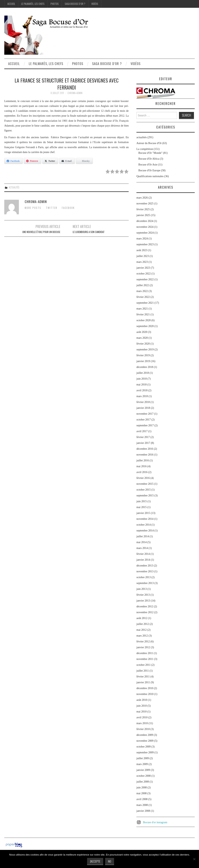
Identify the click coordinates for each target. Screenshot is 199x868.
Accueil (11, 4)
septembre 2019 (145, 350)
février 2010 (143, 729)
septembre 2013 (145, 583)
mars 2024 (142, 239)
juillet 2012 (143, 624)
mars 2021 (142, 309)
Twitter (52, 208)
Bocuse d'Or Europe (149, 170)
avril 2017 (142, 431)
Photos (55, 4)
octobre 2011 (144, 665)
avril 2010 (142, 717)
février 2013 (143, 595)
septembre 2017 (145, 425)
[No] (194, 859)
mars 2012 (142, 636)
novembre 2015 (145, 484)
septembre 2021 (145, 303)
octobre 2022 (144, 274)
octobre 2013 (144, 577)
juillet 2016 (143, 460)
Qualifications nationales (150, 176)
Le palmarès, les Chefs (33, 4)
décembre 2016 (145, 449)
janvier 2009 (143, 770)
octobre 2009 (144, 747)
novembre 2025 (145, 204)
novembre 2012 (145, 612)
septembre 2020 (145, 326)
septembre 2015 (145, 496)
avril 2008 (142, 799)
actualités (14, 187)
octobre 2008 (144, 776)
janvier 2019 (143, 361)
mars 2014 (142, 548)
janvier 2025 (143, 215)
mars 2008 (142, 805)
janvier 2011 (143, 682)
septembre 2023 (145, 244)
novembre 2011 (145, 659)
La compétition (145, 149)
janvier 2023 (143, 268)
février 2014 (143, 554)
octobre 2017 (144, 420)
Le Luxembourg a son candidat (89, 232)
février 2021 (143, 314)
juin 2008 (142, 788)
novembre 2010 (145, 694)
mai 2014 (142, 542)
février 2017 (143, 437)
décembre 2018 (145, 367)
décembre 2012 (145, 606)
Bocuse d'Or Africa (149, 159)
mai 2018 (142, 385)
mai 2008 (142, 793)
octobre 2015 (144, 490)
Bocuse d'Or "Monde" (150, 153)
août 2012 (142, 618)
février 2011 (143, 677)
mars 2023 (142, 262)
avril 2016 (142, 472)
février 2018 (143, 402)
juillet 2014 (143, 536)
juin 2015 (142, 501)
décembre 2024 (145, 221)
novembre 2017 (145, 414)
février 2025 (143, 209)
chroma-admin (75, 93)
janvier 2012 (143, 647)
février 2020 (143, 344)
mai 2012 (142, 630)
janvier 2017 (143, 443)
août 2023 (142, 250)
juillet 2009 (143, 758)
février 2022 (143, 297)
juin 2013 (142, 589)
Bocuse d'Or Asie (148, 165)
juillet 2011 (143, 671)
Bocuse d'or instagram (155, 822)
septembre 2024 (145, 233)
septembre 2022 (145, 279)
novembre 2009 (145, 741)
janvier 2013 (143, 601)
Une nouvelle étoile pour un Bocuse (41, 232)
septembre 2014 (145, 531)
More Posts (33, 208)
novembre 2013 (145, 571)
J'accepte (95, 861)
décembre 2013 (145, 566)
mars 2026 (142, 198)
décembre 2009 (145, 735)
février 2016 (143, 478)
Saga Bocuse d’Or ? (75, 4)
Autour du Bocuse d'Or (149, 143)
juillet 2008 (143, 782)
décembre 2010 (145, 688)
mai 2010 (142, 712)
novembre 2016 (145, 455)
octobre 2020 (144, 320)
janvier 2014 (143, 560)
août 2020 (142, 332)
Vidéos (95, 4)
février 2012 (143, 642)
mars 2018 (142, 396)
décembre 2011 (145, 653)
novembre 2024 (145, 227)
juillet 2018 (143, 373)
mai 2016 (142, 466)
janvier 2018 (143, 408)
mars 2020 (142, 338)
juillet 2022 (143, 285)
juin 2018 (142, 379)
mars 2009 (142, 764)
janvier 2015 (143, 513)
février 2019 (143, 355)
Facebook (68, 208)
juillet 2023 (143, 256)
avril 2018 (142, 390)
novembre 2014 (145, 519)
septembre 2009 (145, 752)
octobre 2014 (144, 525)
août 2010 (142, 700)
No (110, 861)
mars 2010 (142, 723)
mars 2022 (142, 291)
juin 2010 (142, 706)
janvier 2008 (143, 811)
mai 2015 (142, 507)
